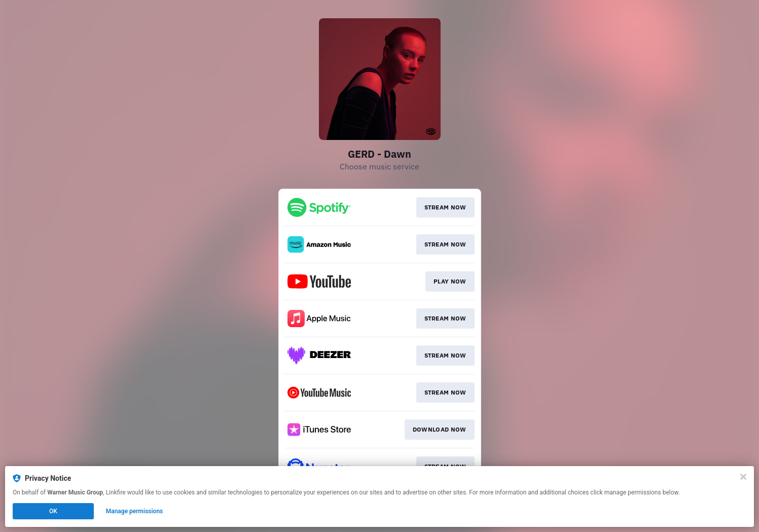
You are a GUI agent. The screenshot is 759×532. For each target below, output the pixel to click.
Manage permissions (135, 511)
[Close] (743, 477)
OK (53, 511)
